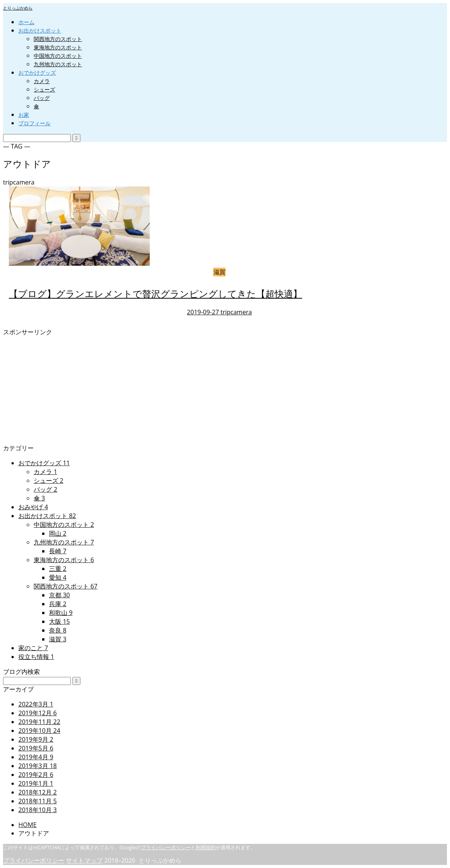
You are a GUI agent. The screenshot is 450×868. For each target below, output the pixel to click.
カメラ (42, 81)
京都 (59, 595)
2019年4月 (36, 757)
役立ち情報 (36, 657)
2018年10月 (38, 810)
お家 (24, 115)
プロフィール (34, 123)
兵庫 (58, 604)
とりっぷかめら (18, 8)
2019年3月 (38, 766)
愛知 (58, 577)
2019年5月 (36, 748)
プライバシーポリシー (166, 847)
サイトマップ (84, 860)
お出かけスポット (40, 30)
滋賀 (58, 639)
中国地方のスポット (58, 56)
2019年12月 (38, 713)
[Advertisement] (225, 390)
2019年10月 (39, 731)
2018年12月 (38, 792)
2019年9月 (36, 739)
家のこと (33, 648)
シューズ (44, 89)
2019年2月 (36, 775)
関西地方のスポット (58, 39)
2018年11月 (38, 801)
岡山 (58, 533)
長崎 (58, 551)
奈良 (58, 630)
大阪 (59, 621)
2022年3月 (36, 704)
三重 (58, 569)
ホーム (26, 22)
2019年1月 (36, 783)
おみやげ (33, 507)
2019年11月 (39, 722)
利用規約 (206, 847)
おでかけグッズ (37, 73)
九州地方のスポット (58, 64)
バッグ (42, 98)
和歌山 (61, 613)
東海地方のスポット (58, 47)
